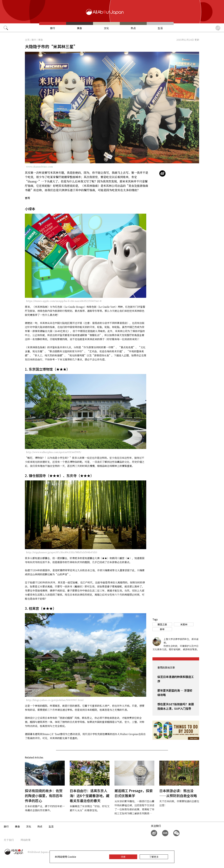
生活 (160, 28)
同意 (123, 857)
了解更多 (154, 857)
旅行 (53, 28)
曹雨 (27, 198)
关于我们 (9, 840)
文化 (106, 28)
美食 (79, 28)
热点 (133, 28)
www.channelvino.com (40, 167)
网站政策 (26, 840)
